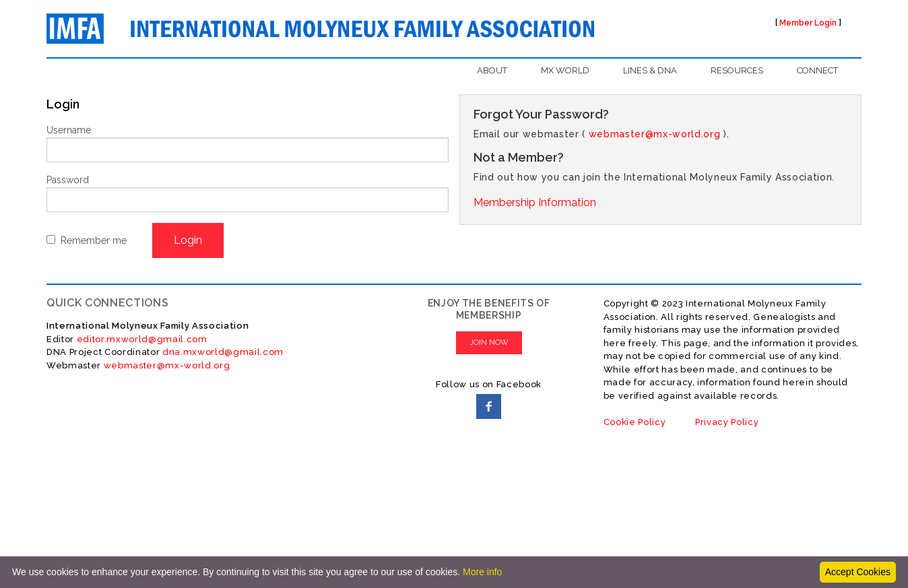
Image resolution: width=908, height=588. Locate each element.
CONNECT (817, 70)
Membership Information (535, 202)
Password (68, 180)
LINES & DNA (650, 70)
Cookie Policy (635, 422)
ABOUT (492, 70)
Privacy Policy (727, 422)
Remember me (94, 240)
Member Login (808, 23)
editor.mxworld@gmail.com (141, 339)
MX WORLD (565, 70)
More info (482, 572)
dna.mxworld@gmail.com (223, 352)
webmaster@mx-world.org (655, 134)
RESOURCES (737, 70)
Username (69, 130)
